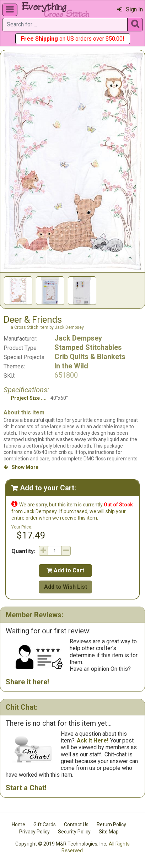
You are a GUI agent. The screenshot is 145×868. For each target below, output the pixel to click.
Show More (21, 467)
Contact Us (76, 824)
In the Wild (71, 366)
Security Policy (74, 832)
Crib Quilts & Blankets (90, 357)
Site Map (109, 832)
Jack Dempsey (78, 338)
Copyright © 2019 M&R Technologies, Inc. (61, 844)
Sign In (130, 9)
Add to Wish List (66, 587)
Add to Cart (65, 570)
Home (18, 824)
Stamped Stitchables (88, 347)
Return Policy (111, 824)
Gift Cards (45, 824)
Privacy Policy (34, 832)
